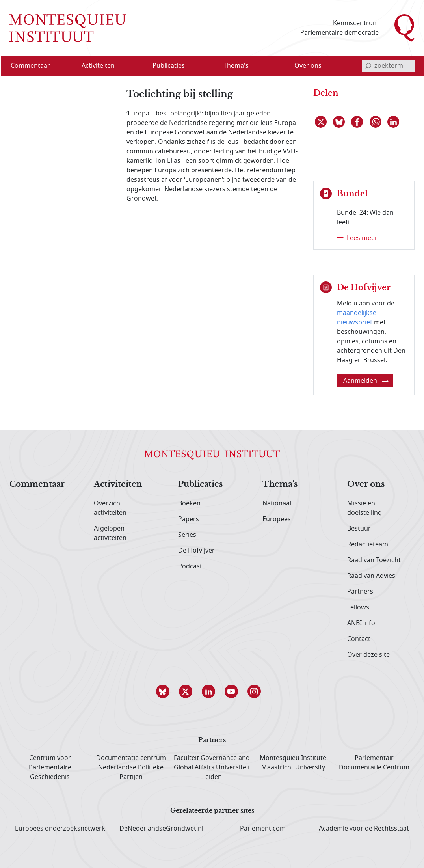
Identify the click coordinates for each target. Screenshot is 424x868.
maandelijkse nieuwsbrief (357, 318)
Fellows (358, 607)
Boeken (189, 503)
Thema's (280, 484)
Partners (360, 592)
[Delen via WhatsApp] (376, 122)
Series (187, 535)
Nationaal (277, 503)
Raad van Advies (371, 576)
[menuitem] (35, 66)
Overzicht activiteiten (110, 508)
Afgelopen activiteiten (110, 533)
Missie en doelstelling (364, 508)
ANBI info (361, 623)
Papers (189, 519)
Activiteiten (118, 484)
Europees (277, 519)
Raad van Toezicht (374, 560)
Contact (359, 639)
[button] (166, 691)
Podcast (190, 566)
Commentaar (37, 484)
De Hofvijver (196, 551)
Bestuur (359, 529)
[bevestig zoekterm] (368, 66)
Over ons (366, 484)
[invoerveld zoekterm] (388, 66)
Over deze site (368, 655)
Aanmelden (366, 381)
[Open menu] (123, 66)
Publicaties (200, 484)
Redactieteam (368, 544)
